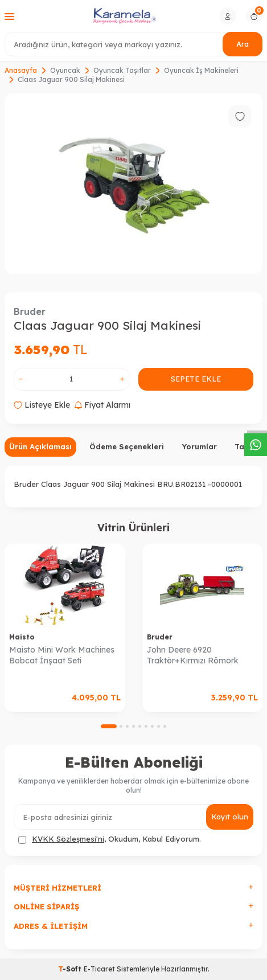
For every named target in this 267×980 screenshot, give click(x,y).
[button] (109, 726)
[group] (133, 184)
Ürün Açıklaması (40, 446)
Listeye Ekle (42, 405)
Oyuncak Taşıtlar (122, 70)
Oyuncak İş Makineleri (201, 70)
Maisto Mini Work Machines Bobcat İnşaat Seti (62, 655)
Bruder (30, 311)
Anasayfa (21, 70)
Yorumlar (199, 446)
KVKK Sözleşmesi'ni (68, 839)
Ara (243, 44)
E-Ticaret (99, 969)
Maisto (22, 637)
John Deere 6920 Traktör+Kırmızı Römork (193, 655)
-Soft (71, 969)
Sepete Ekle (196, 379)
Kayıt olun (230, 817)
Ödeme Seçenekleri (127, 446)
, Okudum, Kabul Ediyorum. (110, 839)
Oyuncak (65, 70)
